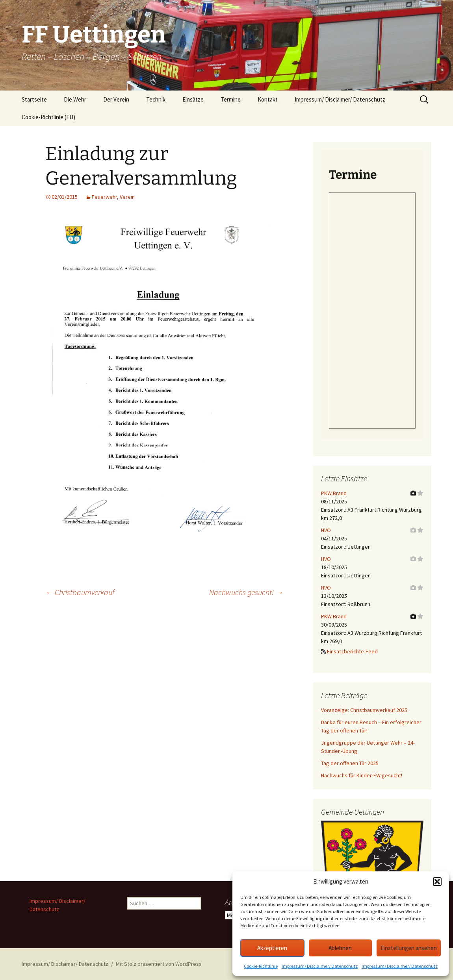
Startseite (34, 99)
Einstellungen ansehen (409, 948)
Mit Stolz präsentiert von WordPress (159, 964)
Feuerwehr (104, 197)
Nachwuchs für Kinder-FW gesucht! (362, 775)
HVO (326, 530)
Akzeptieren (272, 948)
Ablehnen (340, 948)
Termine (231, 99)
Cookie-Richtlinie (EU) (48, 117)
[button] (437, 882)
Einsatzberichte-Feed (352, 651)
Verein (127, 197)
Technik (156, 99)
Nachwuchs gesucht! (246, 592)
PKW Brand (334, 493)
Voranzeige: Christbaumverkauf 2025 (364, 710)
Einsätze (193, 99)
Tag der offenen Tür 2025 (350, 763)
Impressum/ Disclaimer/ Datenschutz (320, 966)
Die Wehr (75, 99)
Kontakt (268, 99)
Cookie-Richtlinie (261, 966)
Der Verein (116, 99)
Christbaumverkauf (80, 592)
